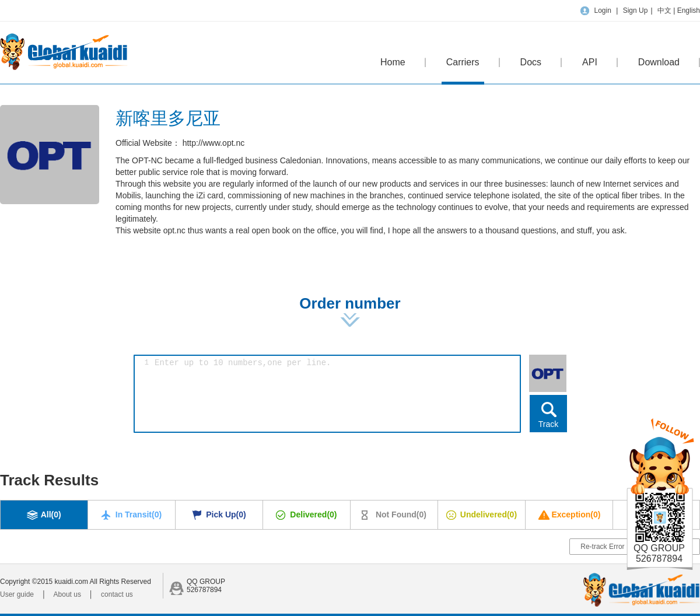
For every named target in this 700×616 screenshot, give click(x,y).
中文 (665, 10)
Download (659, 62)
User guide (17, 594)
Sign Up (636, 10)
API (590, 62)
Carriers (463, 71)
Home (393, 62)
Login (602, 10)
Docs (531, 62)
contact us (117, 594)
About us (67, 594)
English (689, 10)
